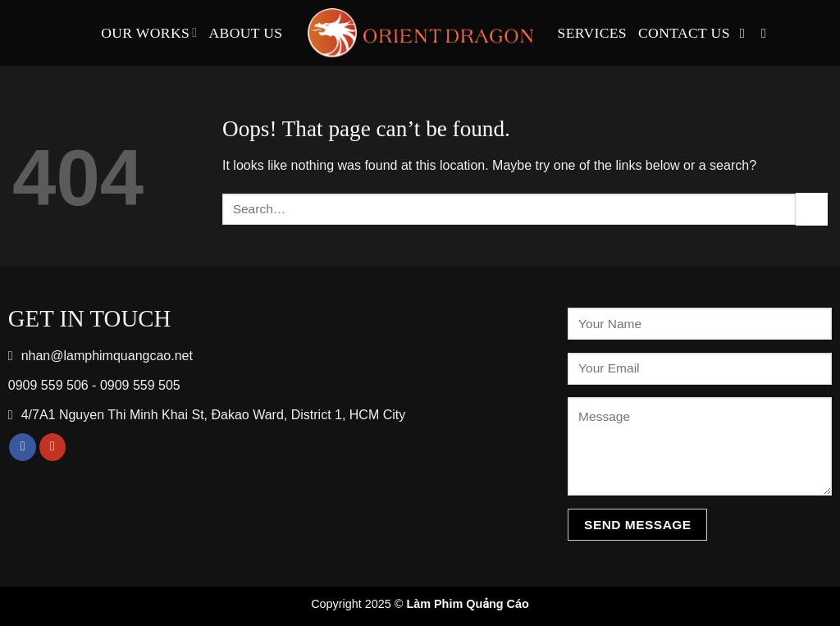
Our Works (149, 33)
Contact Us (684, 33)
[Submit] (812, 209)
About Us (246, 33)
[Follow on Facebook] (746, 33)
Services (593, 33)
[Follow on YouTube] (768, 33)
